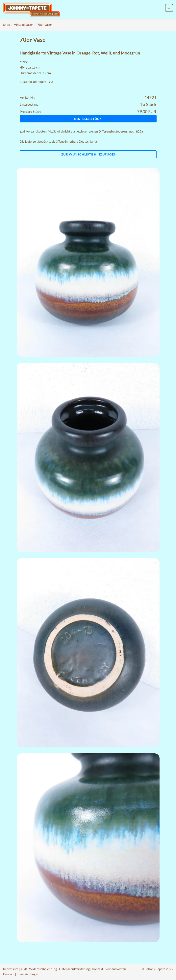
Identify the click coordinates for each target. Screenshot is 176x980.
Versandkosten (36, 131)
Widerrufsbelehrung (43, 969)
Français (22, 974)
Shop (7, 24)
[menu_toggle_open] (169, 8)
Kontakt (98, 969)
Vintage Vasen (24, 24)
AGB (24, 969)
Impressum (11, 969)
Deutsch (9, 974)
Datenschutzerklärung (74, 969)
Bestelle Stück (88, 119)
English (35, 974)
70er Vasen (45, 24)
